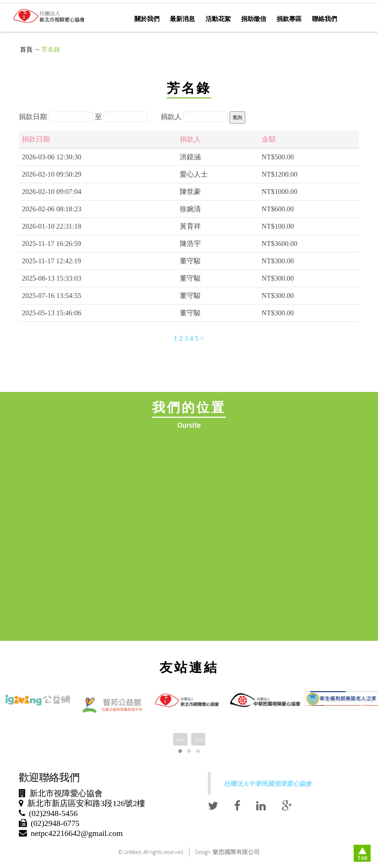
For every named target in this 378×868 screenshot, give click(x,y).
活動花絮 (218, 19)
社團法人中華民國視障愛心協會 (268, 784)
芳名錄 (51, 49)
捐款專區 (289, 19)
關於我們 (147, 19)
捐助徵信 (254, 19)
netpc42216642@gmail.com (77, 833)
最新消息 (182, 19)
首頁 (26, 49)
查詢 (237, 117)
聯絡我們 (324, 19)
